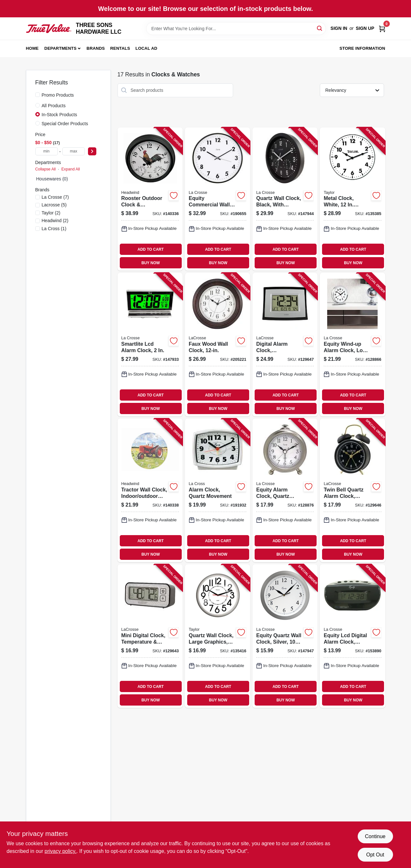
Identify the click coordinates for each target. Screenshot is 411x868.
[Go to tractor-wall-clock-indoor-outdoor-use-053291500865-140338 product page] (150, 490)
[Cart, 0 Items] (382, 28)
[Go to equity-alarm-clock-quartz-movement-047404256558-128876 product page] (285, 490)
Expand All (71, 169)
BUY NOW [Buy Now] (150, 263)
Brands (96, 48)
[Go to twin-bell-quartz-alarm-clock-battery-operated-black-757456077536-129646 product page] (352, 490)
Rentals (120, 48)
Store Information (362, 48)
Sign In (339, 28)
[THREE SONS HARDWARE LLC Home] (49, 29)
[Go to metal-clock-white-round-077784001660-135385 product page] (352, 199)
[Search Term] (236, 29)
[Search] (320, 28)
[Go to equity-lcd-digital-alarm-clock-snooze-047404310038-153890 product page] (352, 636)
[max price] (74, 151)
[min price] (47, 151)
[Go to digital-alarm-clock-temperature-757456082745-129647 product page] (285, 345)
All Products (54, 106)
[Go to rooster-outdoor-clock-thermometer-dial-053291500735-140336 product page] (150, 199)
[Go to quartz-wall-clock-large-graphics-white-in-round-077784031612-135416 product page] (218, 636)
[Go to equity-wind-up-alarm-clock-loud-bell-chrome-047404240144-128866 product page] (352, 345)
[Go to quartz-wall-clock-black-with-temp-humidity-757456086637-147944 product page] (285, 199)
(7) (55, 197)
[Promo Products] (38, 95)
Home (32, 48)
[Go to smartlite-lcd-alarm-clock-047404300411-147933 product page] (150, 345)
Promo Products (58, 95)
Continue (375, 836)
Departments (60, 48)
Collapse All (46, 169)
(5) (54, 205)
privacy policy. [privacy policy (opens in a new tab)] (61, 851)
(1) (54, 229)
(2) (51, 213)
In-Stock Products (60, 115)
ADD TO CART (151, 249)
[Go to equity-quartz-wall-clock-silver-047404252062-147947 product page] (285, 636)
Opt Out (375, 855)
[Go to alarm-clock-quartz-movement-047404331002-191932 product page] (218, 490)
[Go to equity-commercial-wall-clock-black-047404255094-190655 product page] (218, 199)
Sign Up (365, 28)
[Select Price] (92, 151)
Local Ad (146, 48)
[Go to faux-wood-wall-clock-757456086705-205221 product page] (218, 345)
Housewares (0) (52, 179)
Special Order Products (65, 124)
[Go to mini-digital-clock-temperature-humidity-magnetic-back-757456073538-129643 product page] (150, 636)
